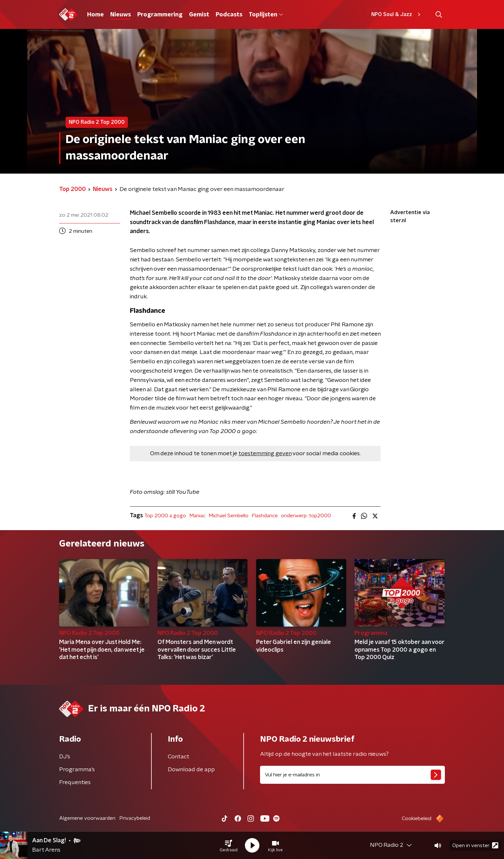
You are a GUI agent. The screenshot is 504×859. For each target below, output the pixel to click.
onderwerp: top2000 (306, 516)
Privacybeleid (135, 818)
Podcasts (229, 15)
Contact (179, 757)
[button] (229, 845)
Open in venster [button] (475, 845)
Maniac (197, 516)
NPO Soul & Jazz (397, 14)
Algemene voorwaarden (87, 818)
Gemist (199, 15)
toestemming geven (265, 454)
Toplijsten (266, 15)
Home (95, 15)
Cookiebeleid (417, 818)
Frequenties (75, 782)
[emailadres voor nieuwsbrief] (352, 775)
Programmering (160, 15)
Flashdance (265, 516)
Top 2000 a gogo (165, 516)
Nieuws (121, 15)
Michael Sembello (229, 516)
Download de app (191, 770)
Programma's (77, 770)
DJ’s (65, 757)
